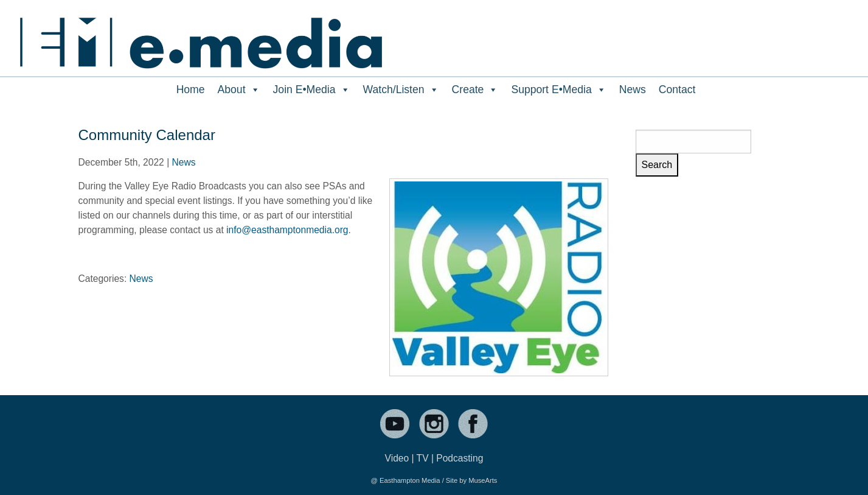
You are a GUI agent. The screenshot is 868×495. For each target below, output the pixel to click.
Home (191, 90)
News (633, 90)
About (239, 90)
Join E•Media (312, 90)
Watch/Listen (401, 90)
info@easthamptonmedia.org (287, 230)
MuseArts (483, 480)
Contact (677, 90)
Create (475, 90)
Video (397, 458)
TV (423, 458)
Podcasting (460, 458)
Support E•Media (558, 90)
